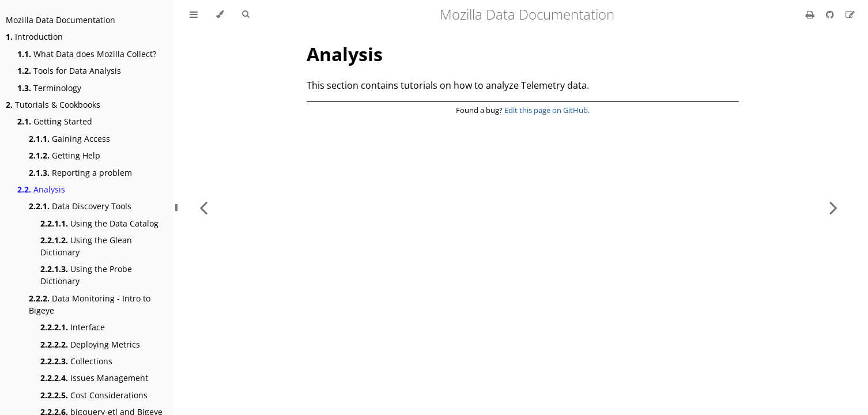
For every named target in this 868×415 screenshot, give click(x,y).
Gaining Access (69, 139)
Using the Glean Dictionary (86, 246)
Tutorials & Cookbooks (53, 105)
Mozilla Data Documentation (61, 20)
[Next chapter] (833, 207)
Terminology (49, 88)
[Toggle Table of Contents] (194, 14)
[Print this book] (811, 14)
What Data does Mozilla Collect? (87, 54)
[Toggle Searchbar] (246, 14)
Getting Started (55, 121)
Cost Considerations (94, 395)
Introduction (34, 37)
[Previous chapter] (203, 207)
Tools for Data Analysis (69, 71)
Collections (76, 361)
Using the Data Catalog (99, 223)
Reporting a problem (80, 173)
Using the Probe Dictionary (86, 275)
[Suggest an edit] (850, 14)
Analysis (41, 189)
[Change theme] (220, 14)
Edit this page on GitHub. (547, 110)
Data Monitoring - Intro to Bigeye (90, 304)
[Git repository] (831, 14)
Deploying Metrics (90, 344)
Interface (73, 327)
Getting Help (65, 155)
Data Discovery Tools (80, 206)
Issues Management (94, 378)
